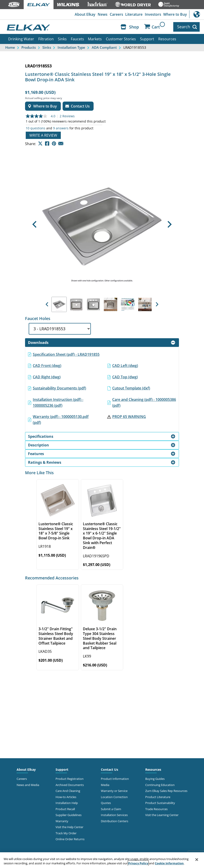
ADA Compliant (104, 47)
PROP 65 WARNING (129, 417)
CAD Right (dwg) (47, 377)
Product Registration (70, 779)
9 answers (61, 128)
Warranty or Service (114, 791)
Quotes (106, 803)
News (103, 14)
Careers (116, 14)
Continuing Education (160, 785)
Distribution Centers (115, 821)
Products (29, 47)
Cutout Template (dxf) (131, 388)
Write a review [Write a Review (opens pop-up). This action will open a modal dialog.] (43, 135)
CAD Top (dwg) (125, 377)
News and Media (28, 785)
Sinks (62, 39)
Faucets (77, 39)
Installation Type (71, 47)
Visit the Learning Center (162, 815)
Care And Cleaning (68, 791)
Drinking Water (21, 39)
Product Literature (158, 797)
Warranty (62, 821)
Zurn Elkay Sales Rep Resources (166, 791)
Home (10, 47)
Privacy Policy (138, 863)
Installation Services (114, 815)
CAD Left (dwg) (125, 366)
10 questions (36, 128)
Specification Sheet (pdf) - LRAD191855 (66, 354)
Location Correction (114, 797)
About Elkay (85, 14)
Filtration (46, 39)
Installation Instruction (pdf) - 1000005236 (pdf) (58, 402)
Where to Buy (175, 14)
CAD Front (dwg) (47, 366)
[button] (34, 224)
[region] (102, 860)
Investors (153, 14)
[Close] (197, 860)
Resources (167, 39)
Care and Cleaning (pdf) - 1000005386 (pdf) (144, 402)
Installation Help (67, 803)
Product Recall (65, 809)
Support (147, 39)
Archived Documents (70, 785)
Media (105, 785)
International (197, 14)
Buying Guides (155, 779)
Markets (95, 39)
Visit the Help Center (69, 827)
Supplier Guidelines (69, 815)
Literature (134, 14)
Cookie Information (169, 863)
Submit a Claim (111, 809)
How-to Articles (66, 797)
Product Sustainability (160, 803)
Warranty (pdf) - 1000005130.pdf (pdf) (61, 420)
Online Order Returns (70, 839)
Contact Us (110, 769)
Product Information (115, 779)
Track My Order (66, 833)
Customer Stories (121, 39)
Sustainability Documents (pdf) (59, 388)
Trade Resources (156, 809)
